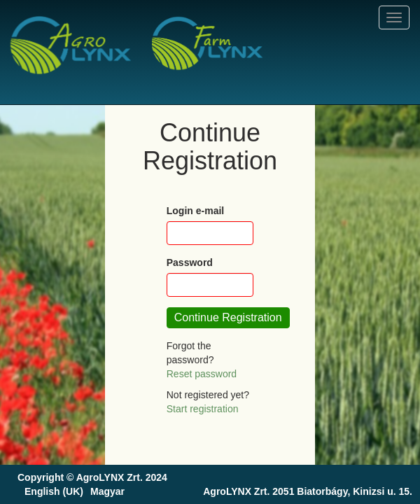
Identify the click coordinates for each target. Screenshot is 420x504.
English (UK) (54, 491)
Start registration (203, 409)
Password (190, 262)
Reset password (202, 374)
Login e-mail (195, 211)
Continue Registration (228, 317)
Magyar (107, 491)
